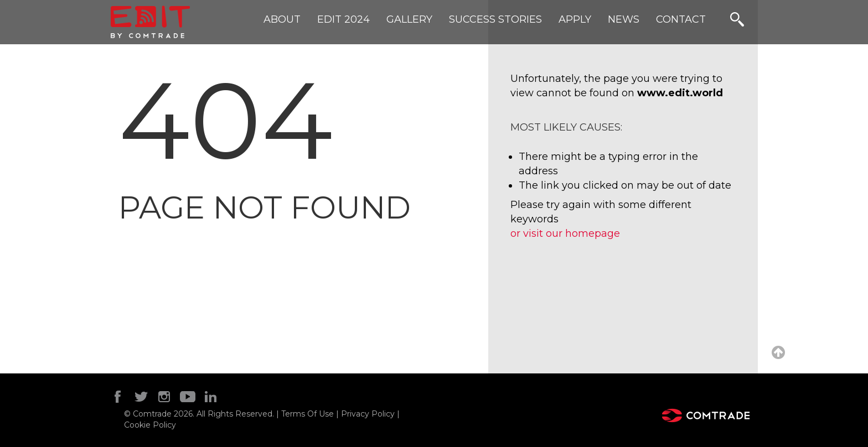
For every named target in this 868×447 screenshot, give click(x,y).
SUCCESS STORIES (495, 19)
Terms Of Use (309, 414)
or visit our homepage (565, 233)
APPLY (575, 19)
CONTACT (681, 19)
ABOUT (282, 19)
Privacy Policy (368, 414)
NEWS (624, 19)
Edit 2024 (343, 19)
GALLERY (409, 19)
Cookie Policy (150, 425)
